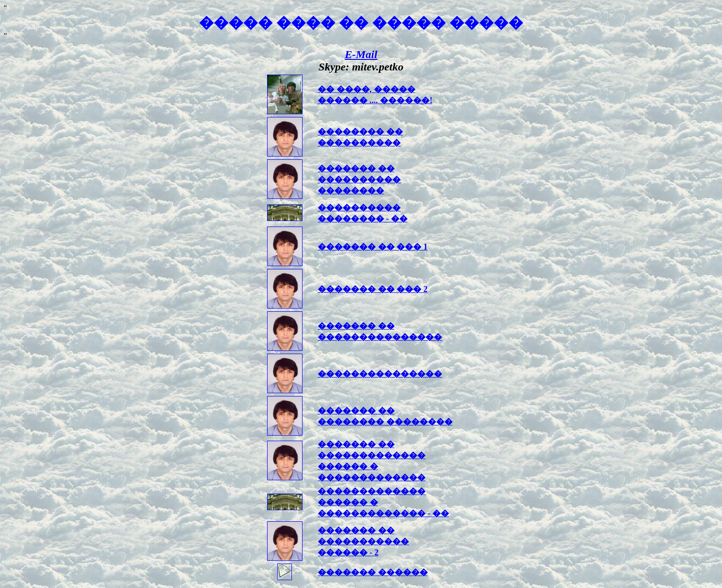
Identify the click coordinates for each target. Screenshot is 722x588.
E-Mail (361, 54)
